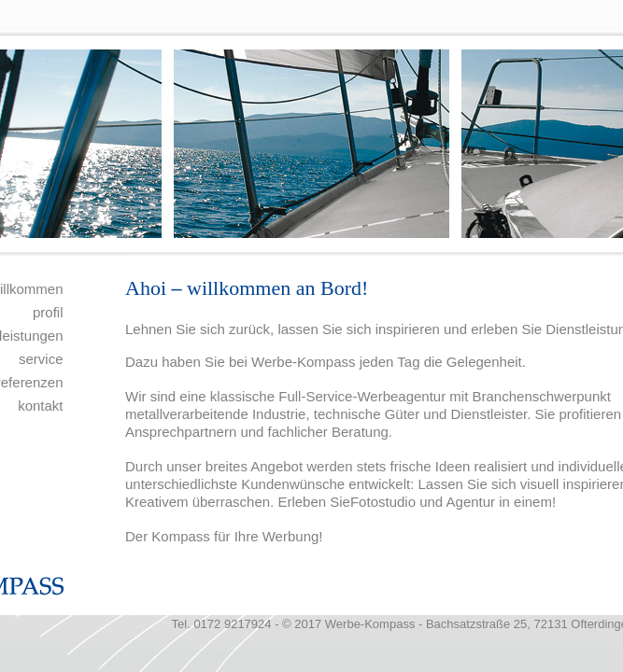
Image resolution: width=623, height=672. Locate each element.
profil (48, 312)
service (41, 359)
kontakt (40, 406)
